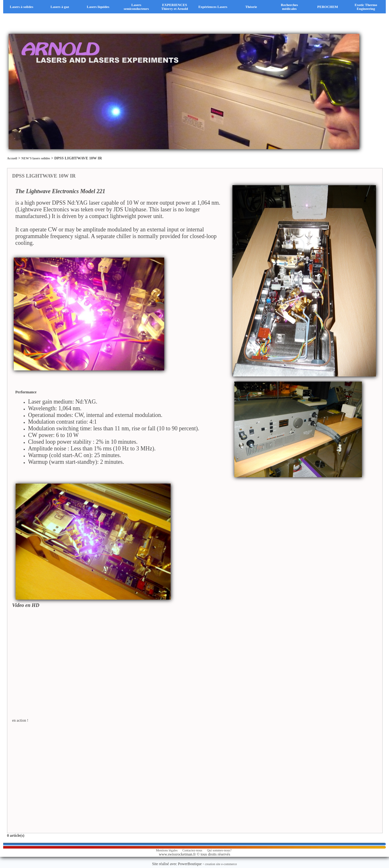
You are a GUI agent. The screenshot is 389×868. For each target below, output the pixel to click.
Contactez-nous (192, 850)
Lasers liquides (98, 7)
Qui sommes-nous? (219, 850)
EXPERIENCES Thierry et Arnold (175, 7)
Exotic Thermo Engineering (366, 7)
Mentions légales (167, 850)
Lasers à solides (22, 7)
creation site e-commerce (221, 864)
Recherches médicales (290, 7)
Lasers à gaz (60, 7)
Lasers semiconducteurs (136, 7)
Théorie (251, 7)
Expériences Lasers (213, 7)
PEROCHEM (328, 7)
